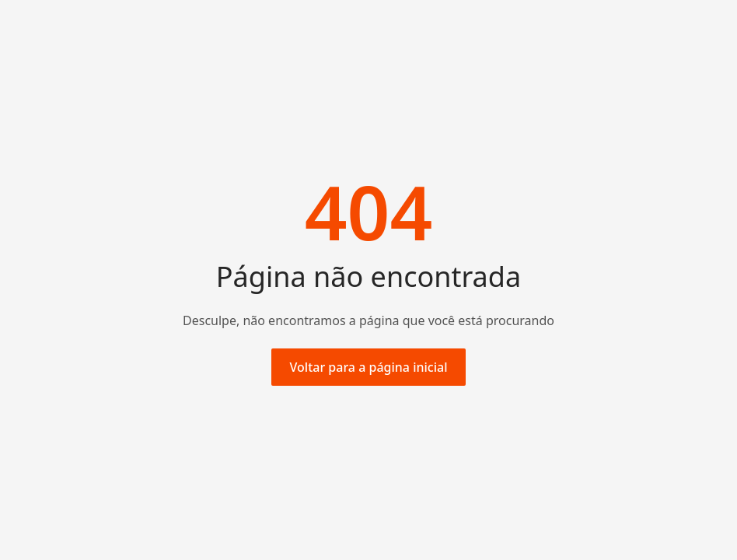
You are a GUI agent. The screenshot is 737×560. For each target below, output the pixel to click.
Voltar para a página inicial (369, 367)
